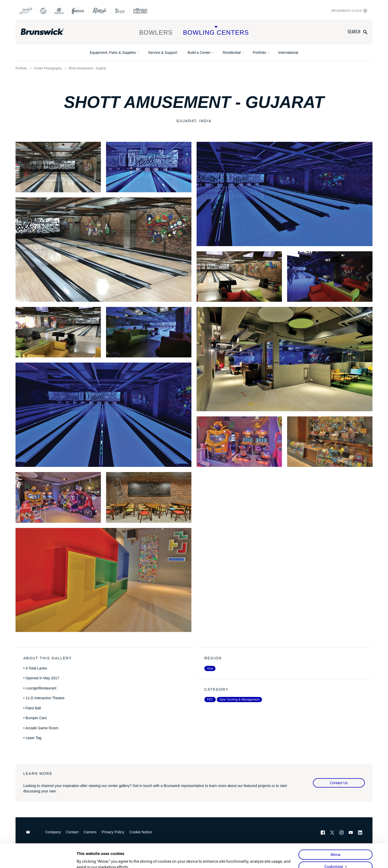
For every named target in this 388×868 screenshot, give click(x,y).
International (288, 53)
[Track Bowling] (120, 11)
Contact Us (339, 783)
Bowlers (156, 31)
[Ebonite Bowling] (59, 11)
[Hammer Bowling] (78, 11)
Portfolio (259, 53)
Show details (88, 858)
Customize (334, 844)
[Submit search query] (365, 32)
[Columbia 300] (26, 11)
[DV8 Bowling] (43, 11)
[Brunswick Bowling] (50, 32)
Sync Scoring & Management (239, 700)
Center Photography (48, 68)
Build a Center (199, 53)
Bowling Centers (216, 31)
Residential (232, 53)
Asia (210, 668)
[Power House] (140, 11)
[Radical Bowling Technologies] (100, 11)
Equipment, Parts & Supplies (113, 53)
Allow (336, 832)
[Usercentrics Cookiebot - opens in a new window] (43, 858)
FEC (210, 700)
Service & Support (163, 53)
